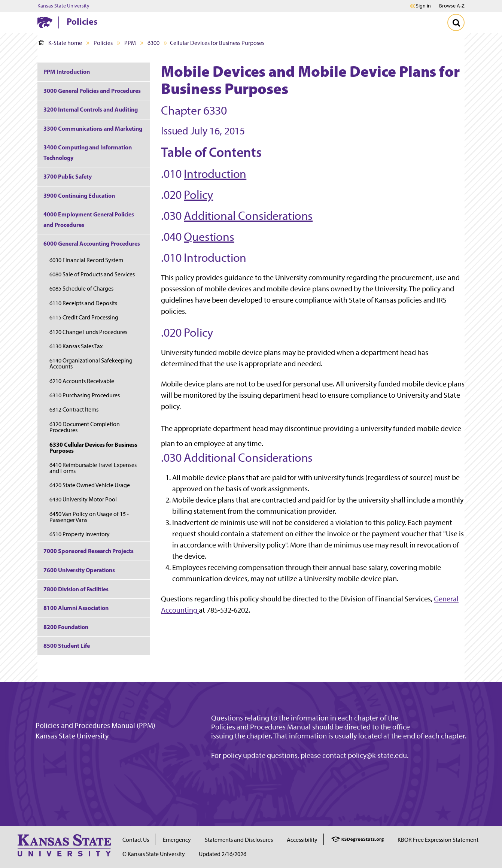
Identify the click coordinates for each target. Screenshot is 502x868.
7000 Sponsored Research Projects (89, 551)
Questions (209, 237)
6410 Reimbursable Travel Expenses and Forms (93, 468)
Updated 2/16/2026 (223, 854)
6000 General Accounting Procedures (92, 243)
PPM (130, 43)
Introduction (215, 174)
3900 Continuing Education (79, 195)
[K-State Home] (45, 22)
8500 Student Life (67, 646)
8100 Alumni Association (76, 608)
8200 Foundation (66, 627)
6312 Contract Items (74, 409)
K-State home (60, 43)
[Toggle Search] (456, 22)
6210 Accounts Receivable (82, 381)
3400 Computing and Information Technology (88, 152)
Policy (198, 195)
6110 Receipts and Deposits (83, 303)
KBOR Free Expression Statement (438, 840)
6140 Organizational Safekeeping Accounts (91, 363)
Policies (82, 21)
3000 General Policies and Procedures (92, 91)
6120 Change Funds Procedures (88, 332)
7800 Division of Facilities (76, 589)
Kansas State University (63, 6)
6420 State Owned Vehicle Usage (90, 485)
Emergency (177, 840)
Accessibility (302, 840)
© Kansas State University (154, 854)
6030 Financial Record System (86, 260)
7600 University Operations (79, 570)
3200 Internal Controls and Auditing (91, 109)
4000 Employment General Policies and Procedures (89, 219)
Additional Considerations (248, 216)
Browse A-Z (452, 6)
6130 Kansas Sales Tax (76, 346)
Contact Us (136, 840)
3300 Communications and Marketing (93, 128)
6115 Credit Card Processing (84, 317)
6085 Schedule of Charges (81, 289)
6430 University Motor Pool (83, 499)
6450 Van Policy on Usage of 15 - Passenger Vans (89, 517)
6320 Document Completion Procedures (85, 427)
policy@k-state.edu (377, 755)
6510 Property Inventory (80, 534)
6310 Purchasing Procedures (85, 395)
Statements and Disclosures (239, 840)
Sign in (423, 6)
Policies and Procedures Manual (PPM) (95, 725)
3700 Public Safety (68, 176)
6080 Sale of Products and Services (92, 274)
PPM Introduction (67, 72)
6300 (153, 43)
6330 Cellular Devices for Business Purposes (93, 447)
